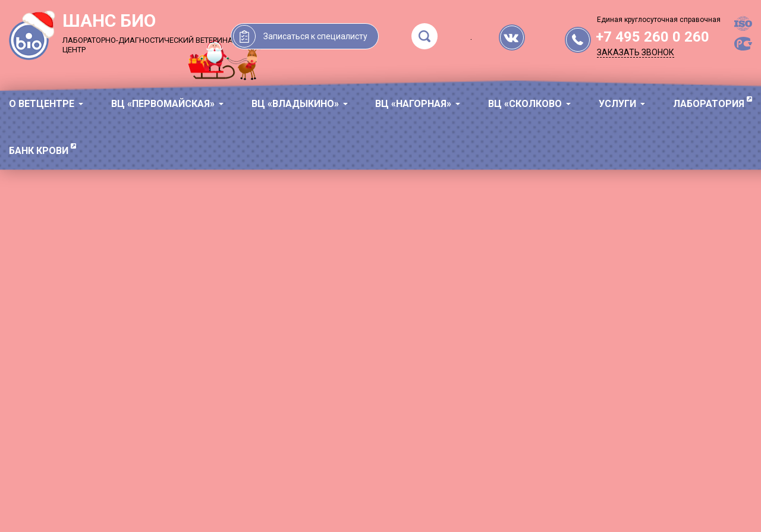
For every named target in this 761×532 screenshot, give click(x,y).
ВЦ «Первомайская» (163, 104)
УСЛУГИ (617, 104)
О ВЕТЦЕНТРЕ (42, 104)
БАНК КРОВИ (39, 151)
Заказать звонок (636, 52)
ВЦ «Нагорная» (413, 104)
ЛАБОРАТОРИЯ (709, 104)
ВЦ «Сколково (525, 104)
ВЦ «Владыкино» (295, 104)
